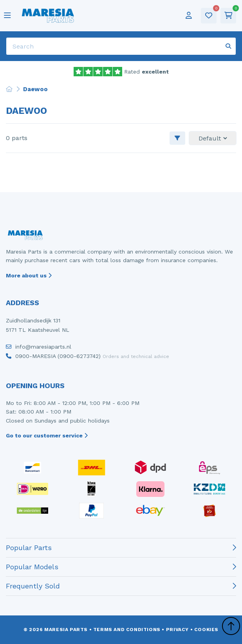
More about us (29, 275)
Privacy (177, 630)
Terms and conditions (127, 630)
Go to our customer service (47, 435)
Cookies (206, 630)
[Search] (121, 46)
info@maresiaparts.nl (39, 349)
